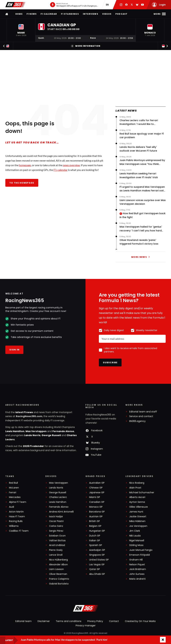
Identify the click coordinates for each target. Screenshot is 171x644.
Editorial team (23, 621)
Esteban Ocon (57, 536)
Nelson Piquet (137, 565)
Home (19, 14)
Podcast (121, 14)
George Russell (51, 435)
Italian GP (95, 541)
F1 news (32, 14)
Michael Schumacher (142, 493)
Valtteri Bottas (57, 541)
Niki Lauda (135, 536)
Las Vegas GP (97, 565)
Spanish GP (96, 545)
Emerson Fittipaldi (140, 555)
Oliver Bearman (58, 574)
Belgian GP (95, 526)
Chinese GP (96, 488)
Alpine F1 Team (18, 502)
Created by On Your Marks (140, 621)
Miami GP (95, 497)
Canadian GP (97, 502)
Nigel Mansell (137, 541)
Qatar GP (95, 569)
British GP (95, 521)
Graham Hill (136, 560)
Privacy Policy (95, 621)
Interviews (91, 14)
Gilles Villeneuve (139, 507)
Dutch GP (95, 536)
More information (85, 46)
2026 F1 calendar (33, 446)
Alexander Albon (58, 565)
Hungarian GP (97, 531)
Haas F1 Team (17, 517)
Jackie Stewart (138, 517)
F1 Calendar (49, 14)
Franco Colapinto (59, 579)
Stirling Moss (136, 545)
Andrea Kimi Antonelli (61, 512)
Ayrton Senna (137, 502)
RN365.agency (137, 421)
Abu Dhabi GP (97, 574)
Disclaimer (44, 621)
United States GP (99, 560)
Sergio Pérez (56, 531)
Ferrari (13, 493)
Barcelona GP (97, 512)
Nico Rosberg (137, 483)
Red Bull (13, 483)
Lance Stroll (56, 555)
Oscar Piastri (56, 521)
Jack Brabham (138, 569)
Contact (114, 621)
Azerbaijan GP (97, 550)
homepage (25, 165)
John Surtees (137, 574)
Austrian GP (96, 517)
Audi (12, 507)
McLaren (14, 488)
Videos (107, 14)
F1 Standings (70, 14)
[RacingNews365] (85, 609)
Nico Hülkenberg (58, 560)
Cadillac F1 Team (19, 531)
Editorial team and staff (143, 412)
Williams (14, 526)
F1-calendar (61, 170)
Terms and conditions (69, 621)
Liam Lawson (56, 569)
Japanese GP (97, 493)
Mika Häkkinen (137, 521)
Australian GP (97, 483)
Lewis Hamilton (15, 431)
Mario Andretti (137, 579)
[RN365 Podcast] (74, 5)
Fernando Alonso (63, 431)
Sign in (14, 350)
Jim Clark (135, 531)
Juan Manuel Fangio (141, 550)
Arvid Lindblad (57, 545)
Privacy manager (86, 625)
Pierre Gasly (56, 550)
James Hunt (136, 512)
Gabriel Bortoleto (59, 584)
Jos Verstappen (138, 526)
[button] (21, 30)
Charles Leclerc (58, 497)
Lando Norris (32, 435)
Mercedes (15, 497)
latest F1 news (24, 412)
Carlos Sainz (56, 526)
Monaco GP (96, 507)
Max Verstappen (36, 431)
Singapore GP (97, 555)
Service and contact (141, 416)
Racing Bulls (16, 521)
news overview (71, 165)
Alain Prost (135, 488)
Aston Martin (16, 512)
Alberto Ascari (137, 497)
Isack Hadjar (56, 517)
